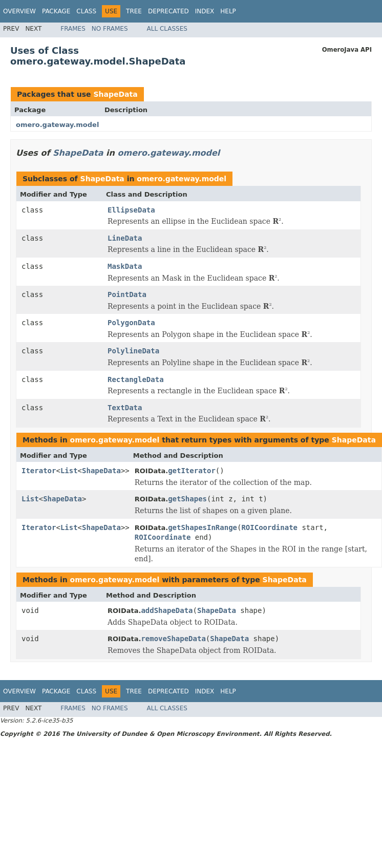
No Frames (110, 29)
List (69, 471)
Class (86, 11)
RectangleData (136, 379)
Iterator (39, 471)
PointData (127, 294)
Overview (19, 11)
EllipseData (131, 210)
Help (228, 11)
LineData (125, 238)
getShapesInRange (203, 527)
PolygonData (131, 323)
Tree (134, 11)
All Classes (167, 29)
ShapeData (115, 94)
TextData (125, 408)
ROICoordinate (269, 527)
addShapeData (167, 610)
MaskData (125, 266)
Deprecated (168, 11)
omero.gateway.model (57, 125)
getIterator (192, 471)
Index (205, 11)
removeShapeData (173, 639)
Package (56, 11)
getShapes (187, 499)
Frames (73, 29)
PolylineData (133, 351)
